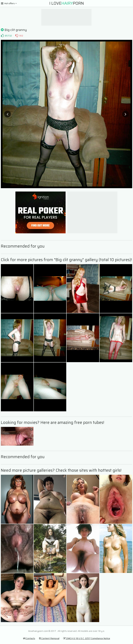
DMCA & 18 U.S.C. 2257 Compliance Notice (87, 638)
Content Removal (49, 638)
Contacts (29, 638)
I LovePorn (67, 3)
